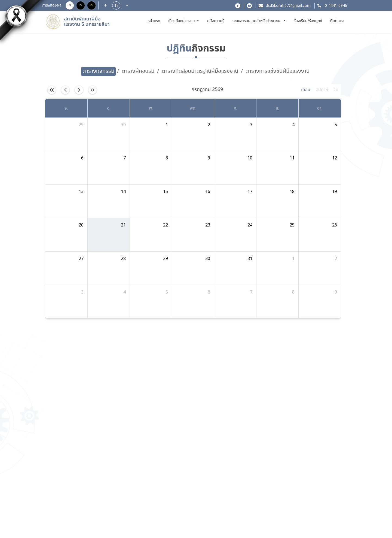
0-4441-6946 (335, 6)
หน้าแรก (154, 21)
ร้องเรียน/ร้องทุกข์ (308, 21)
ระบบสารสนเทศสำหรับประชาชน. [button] (257, 21)
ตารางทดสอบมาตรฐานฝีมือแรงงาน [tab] (200, 71)
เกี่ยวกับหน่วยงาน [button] (182, 21)
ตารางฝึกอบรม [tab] (138, 71)
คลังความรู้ (216, 21)
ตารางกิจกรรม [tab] (98, 71)
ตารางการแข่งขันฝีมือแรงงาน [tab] (278, 71)
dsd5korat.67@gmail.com (288, 6)
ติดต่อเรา (337, 21)
